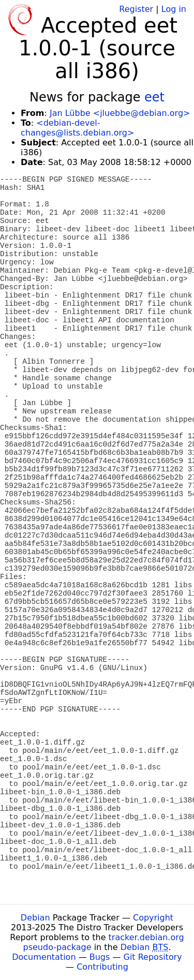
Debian (35, 918)
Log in (174, 9)
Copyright (153, 918)
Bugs (100, 957)
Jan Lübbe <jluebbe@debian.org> (120, 113)
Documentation (44, 957)
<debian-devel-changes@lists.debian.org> (77, 128)
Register (136, 9)
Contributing (102, 967)
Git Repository (153, 957)
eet (154, 97)
